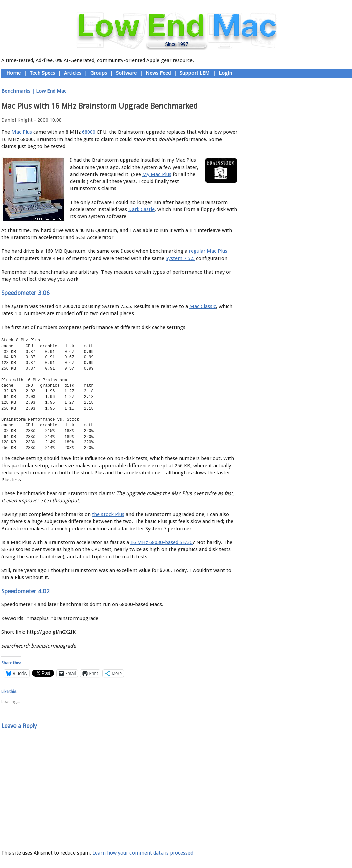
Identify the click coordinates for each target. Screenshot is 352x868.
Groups (99, 73)
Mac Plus (22, 132)
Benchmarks (16, 91)
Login (225, 73)
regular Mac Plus (208, 251)
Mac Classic (203, 306)
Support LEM (195, 73)
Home (13, 73)
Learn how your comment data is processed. (143, 853)
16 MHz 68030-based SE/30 (162, 542)
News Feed (158, 73)
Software (126, 73)
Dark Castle (142, 209)
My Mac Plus (157, 174)
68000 (89, 132)
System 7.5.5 (180, 258)
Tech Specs (42, 73)
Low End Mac (51, 91)
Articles (73, 73)
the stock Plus (108, 514)
